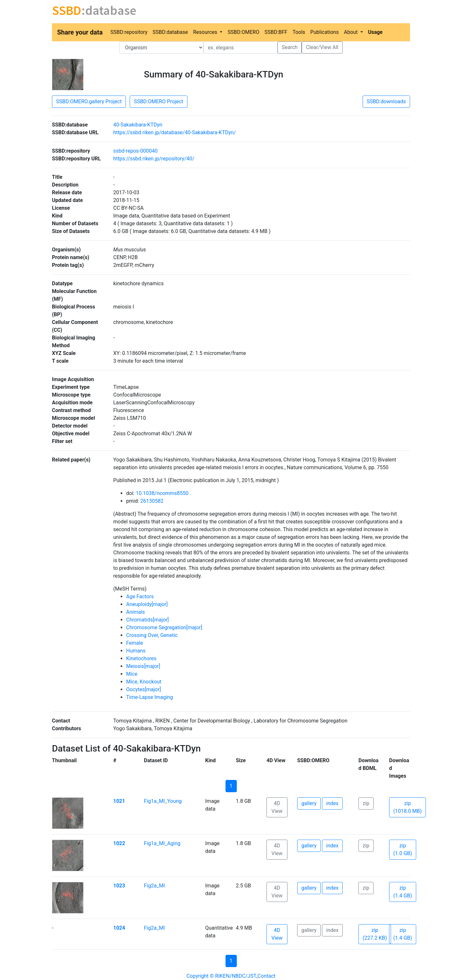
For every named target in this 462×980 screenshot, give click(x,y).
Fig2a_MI (154, 886)
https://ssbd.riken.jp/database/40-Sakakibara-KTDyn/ (175, 132)
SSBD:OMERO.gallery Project (89, 101)
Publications (325, 32)
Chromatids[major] (147, 620)
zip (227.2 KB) (375, 934)
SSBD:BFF (276, 32)
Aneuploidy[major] (147, 604)
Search (290, 47)
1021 (119, 801)
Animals (136, 612)
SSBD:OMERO (243, 32)
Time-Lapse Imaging (150, 697)
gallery (309, 803)
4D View (277, 807)
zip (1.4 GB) (403, 892)
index (332, 803)
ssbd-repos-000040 (135, 151)
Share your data (80, 32)
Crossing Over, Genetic (152, 635)
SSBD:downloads (386, 101)
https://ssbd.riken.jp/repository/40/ (154, 159)
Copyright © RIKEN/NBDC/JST (221, 976)
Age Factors (140, 596)
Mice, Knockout (144, 682)
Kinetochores (141, 658)
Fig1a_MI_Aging (162, 843)
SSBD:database (170, 32)
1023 (119, 886)
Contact (266, 976)
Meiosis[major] (143, 666)
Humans (136, 651)
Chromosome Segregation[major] (164, 627)
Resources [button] (206, 32)
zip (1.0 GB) (403, 849)
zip (366, 803)
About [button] (352, 32)
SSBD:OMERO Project (159, 101)
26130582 (152, 501)
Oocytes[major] (144, 689)
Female (135, 643)
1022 (119, 843)
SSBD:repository (129, 32)
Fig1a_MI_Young (163, 801)
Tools (299, 32)
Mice (132, 674)
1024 (119, 928)
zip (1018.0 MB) (407, 807)
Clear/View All (322, 47)
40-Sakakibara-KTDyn (138, 125)
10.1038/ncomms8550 (162, 493)
